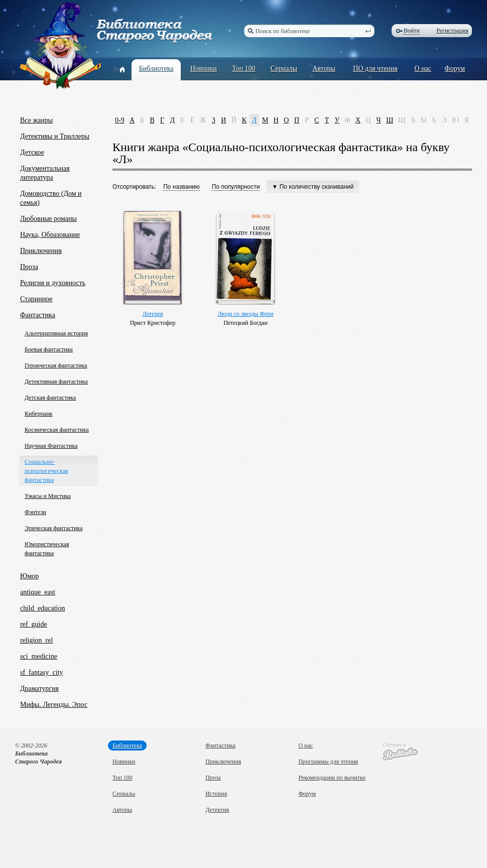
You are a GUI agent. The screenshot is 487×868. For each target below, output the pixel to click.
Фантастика (38, 315)
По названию (181, 187)
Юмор (29, 576)
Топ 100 (244, 69)
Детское (32, 152)
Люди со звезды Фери (245, 314)
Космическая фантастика (57, 430)
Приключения (41, 251)
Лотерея (152, 314)
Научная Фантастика (51, 446)
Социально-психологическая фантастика (46, 471)
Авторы (324, 69)
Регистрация (452, 31)
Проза (29, 267)
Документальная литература (45, 173)
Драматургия (39, 689)
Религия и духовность (53, 283)
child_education (42, 608)
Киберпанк (39, 414)
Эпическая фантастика (53, 528)
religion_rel (36, 640)
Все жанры (36, 120)
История (216, 794)
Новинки (204, 69)
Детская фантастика (50, 398)
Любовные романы (48, 219)
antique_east (38, 592)
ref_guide (34, 624)
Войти (412, 31)
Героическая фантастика (56, 365)
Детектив (217, 810)
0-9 (120, 120)
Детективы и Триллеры (55, 136)
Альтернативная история (56, 333)
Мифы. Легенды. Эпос (54, 705)
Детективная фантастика (56, 382)
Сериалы (284, 69)
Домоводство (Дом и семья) (51, 198)
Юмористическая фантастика (47, 549)
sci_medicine (39, 656)
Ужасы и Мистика (48, 496)
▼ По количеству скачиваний (313, 187)
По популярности (236, 187)
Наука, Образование (50, 235)
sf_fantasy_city (42, 672)
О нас (423, 69)
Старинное (36, 299)
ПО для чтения (375, 69)
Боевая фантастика (49, 349)
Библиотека (156, 69)
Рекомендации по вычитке (332, 778)
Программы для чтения (328, 762)
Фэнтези (35, 512)
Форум (455, 69)
